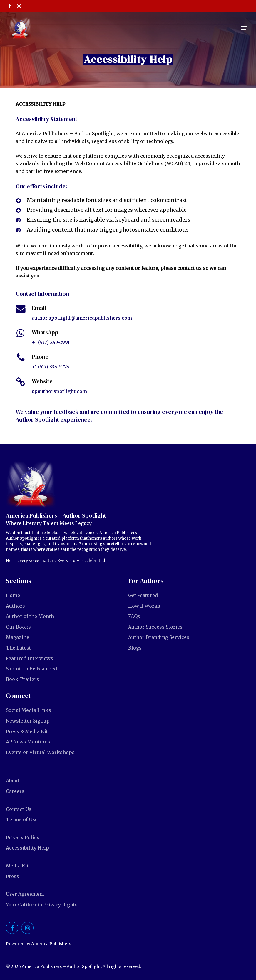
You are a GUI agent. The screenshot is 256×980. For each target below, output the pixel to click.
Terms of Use (22, 819)
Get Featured (143, 595)
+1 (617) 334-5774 (51, 367)
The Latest (18, 648)
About (13, 781)
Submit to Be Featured (31, 669)
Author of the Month (30, 616)
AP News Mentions (28, 742)
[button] (244, 28)
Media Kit (17, 866)
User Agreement (25, 894)
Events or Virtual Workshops (40, 752)
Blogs (135, 648)
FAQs (134, 616)
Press (12, 876)
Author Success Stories (155, 627)
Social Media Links (29, 710)
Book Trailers (22, 679)
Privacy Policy (23, 837)
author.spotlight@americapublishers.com (82, 318)
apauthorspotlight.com (59, 391)
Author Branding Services (159, 637)
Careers (15, 791)
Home (13, 595)
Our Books (18, 627)
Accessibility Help (27, 848)
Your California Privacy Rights (42, 905)
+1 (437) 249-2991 (51, 342)
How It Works (144, 606)
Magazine (17, 637)
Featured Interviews (30, 658)
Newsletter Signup (28, 721)
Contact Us (19, 809)
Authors (15, 606)
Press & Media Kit (27, 731)
